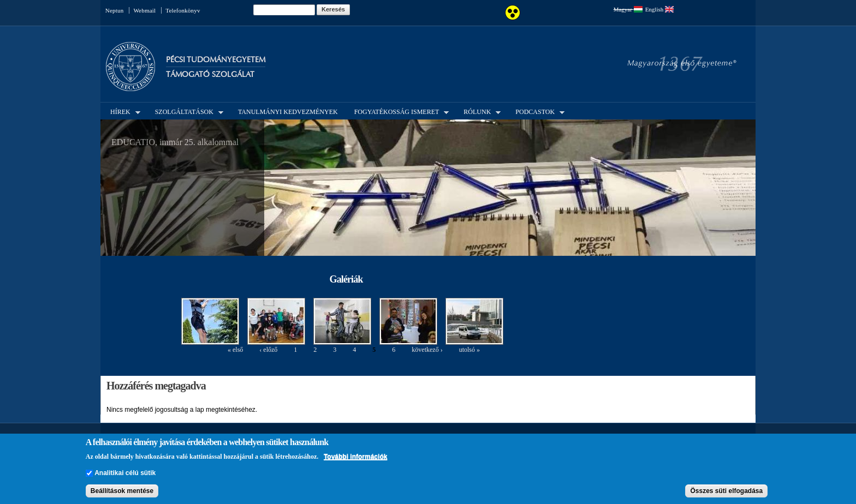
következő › (427, 350)
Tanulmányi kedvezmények (288, 112)
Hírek (122, 111)
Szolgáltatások (186, 111)
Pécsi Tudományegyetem (216, 60)
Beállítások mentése (122, 491)
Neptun (115, 10)
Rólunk (479, 111)
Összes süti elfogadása (726, 491)
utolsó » (469, 350)
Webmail (144, 10)
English (659, 9)
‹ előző (268, 350)
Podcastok (537, 111)
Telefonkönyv (183, 10)
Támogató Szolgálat (210, 74)
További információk (355, 457)
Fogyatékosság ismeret (399, 111)
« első (235, 350)
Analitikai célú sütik (125, 473)
